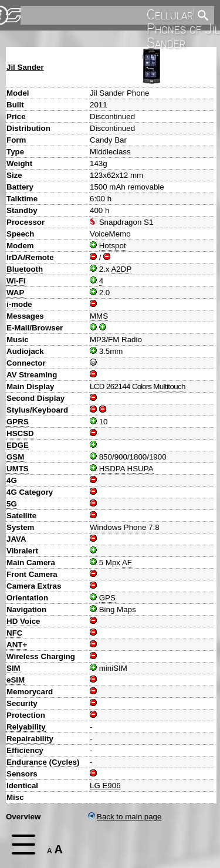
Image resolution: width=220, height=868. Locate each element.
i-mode (19, 304)
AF (127, 563)
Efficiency (25, 750)
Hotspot (113, 246)
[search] (106, 15)
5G (12, 504)
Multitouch (169, 386)
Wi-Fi (16, 281)
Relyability (26, 727)
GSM (15, 457)
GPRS (18, 422)
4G (12, 480)
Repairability (30, 739)
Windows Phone (118, 527)
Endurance (27, 762)
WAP (15, 293)
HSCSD (20, 433)
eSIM (16, 680)
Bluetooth (25, 269)
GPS (107, 598)
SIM (13, 668)
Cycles (64, 762)
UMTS (18, 469)
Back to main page (125, 817)
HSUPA (141, 469)
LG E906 (105, 786)
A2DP (121, 269)
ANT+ (17, 645)
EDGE (18, 445)
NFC (14, 633)
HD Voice (23, 621)
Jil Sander (25, 67)
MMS (99, 316)
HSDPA (112, 469)
